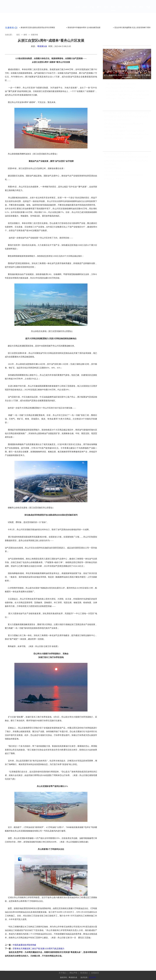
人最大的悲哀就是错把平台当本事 (117, 172)
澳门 (99, 9)
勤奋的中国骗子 (110, 164)
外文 (134, 9)
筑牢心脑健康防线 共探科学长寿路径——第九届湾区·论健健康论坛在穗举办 (128, 83)
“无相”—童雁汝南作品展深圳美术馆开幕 (121, 86)
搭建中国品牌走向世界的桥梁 (115, 127)
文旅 (127, 9)
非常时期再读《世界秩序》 (114, 179)
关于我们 (63, 971)
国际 (106, 9)
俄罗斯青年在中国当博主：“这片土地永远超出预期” (123, 138)
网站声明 (73, 971)
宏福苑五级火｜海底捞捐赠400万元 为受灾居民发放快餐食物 (128, 97)
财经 (113, 9)
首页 (78, 9)
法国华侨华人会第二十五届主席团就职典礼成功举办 (124, 124)
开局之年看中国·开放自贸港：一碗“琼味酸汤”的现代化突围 (126, 135)
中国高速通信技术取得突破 (24, 945)
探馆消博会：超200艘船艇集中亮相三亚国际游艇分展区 (125, 131)
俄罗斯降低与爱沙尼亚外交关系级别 (118, 153)
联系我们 (84, 971)
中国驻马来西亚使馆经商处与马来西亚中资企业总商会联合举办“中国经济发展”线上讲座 (128, 161)
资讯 (120, 9)
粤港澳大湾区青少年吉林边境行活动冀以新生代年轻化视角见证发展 (128, 157)
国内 (85, 9)
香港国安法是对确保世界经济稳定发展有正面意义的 (124, 175)
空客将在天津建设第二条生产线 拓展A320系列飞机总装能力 (39, 949)
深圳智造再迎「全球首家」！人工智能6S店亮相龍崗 (125, 101)
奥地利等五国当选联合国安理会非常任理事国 (38, 28)
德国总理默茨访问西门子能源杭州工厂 (120, 90)
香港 (92, 9)
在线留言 (95, 971)
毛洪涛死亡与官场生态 (112, 168)
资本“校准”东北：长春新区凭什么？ (117, 120)
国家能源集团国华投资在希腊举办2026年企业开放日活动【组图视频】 (128, 116)
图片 (141, 9)
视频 (148, 9)
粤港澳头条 (42, 46)
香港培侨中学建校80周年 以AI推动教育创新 (84, 28)
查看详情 (34, 35)
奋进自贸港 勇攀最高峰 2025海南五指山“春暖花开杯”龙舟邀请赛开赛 (128, 93)
